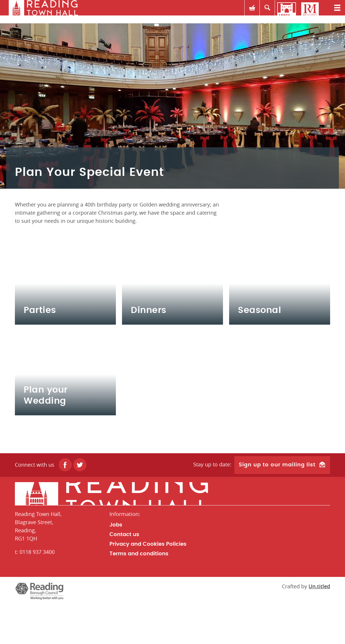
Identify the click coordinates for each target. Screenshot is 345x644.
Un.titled (319, 625)
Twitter (80, 505)
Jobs (116, 564)
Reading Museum (310, 12)
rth (42, 12)
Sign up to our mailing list (277, 505)
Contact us (124, 574)
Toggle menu (333, 12)
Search (263, 12)
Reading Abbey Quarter (287, 12)
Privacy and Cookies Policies (148, 583)
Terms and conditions (139, 593)
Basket (240, 12)
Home (172, 533)
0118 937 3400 (37, 591)
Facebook (65, 505)
